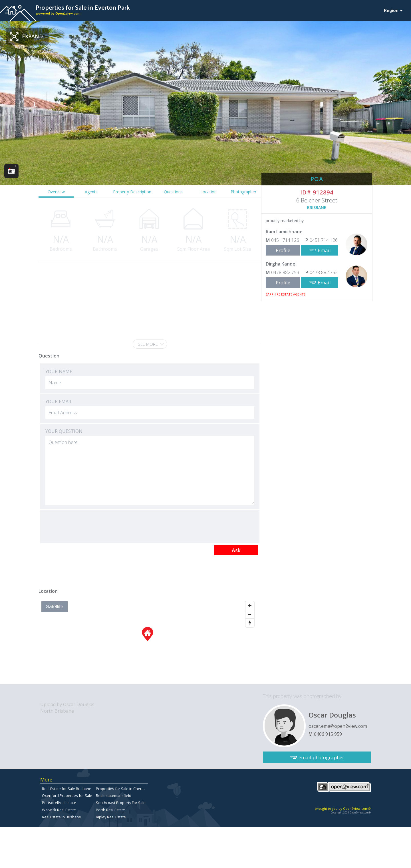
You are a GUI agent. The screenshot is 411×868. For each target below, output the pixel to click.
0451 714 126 (285, 240)
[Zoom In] (250, 606)
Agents (91, 192)
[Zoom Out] (250, 614)
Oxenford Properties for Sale (67, 795)
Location (208, 192)
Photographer (243, 192)
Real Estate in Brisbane (62, 817)
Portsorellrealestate (59, 803)
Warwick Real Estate (59, 810)
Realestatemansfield (114, 795)
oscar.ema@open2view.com (338, 726)
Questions (173, 192)
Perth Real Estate (110, 810)
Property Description (132, 192)
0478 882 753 (285, 272)
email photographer (321, 757)
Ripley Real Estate (111, 817)
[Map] (148, 641)
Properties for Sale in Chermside (124, 789)
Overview (56, 192)
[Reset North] (250, 623)
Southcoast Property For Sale (121, 803)
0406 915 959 (328, 734)
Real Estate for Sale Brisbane (67, 789)
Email (324, 250)
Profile (283, 250)
